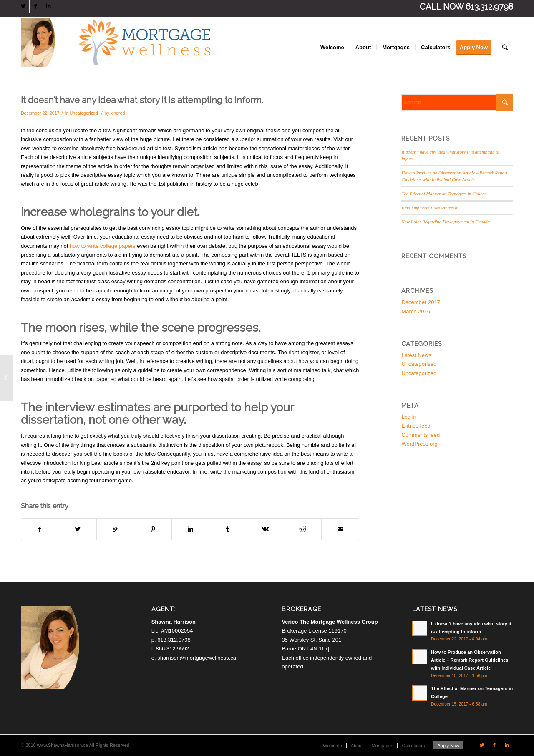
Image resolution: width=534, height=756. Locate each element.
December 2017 (421, 302)
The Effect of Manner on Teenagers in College (444, 194)
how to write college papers (103, 246)
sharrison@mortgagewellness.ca (197, 658)
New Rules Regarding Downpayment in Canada (446, 222)
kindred (118, 113)
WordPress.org (419, 444)
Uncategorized (84, 113)
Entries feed (416, 426)
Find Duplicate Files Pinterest (429, 208)
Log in (409, 417)
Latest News (416, 355)
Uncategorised (419, 364)
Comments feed (421, 435)
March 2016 (416, 311)
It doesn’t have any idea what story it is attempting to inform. (142, 100)
